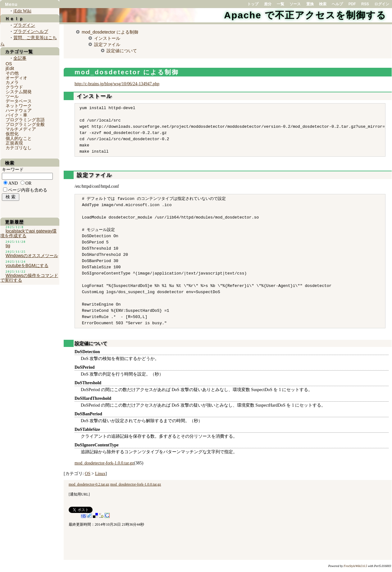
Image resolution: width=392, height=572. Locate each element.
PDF (352, 4)
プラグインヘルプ (31, 32)
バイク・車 (16, 115)
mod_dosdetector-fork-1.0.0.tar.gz (104, 463)
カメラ (12, 82)
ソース (295, 4)
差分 (268, 4)
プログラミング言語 (25, 120)
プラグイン (24, 25)
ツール (12, 96)
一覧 (280, 4)
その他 (12, 73)
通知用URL (79, 494)
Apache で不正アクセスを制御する (305, 15)
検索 (323, 4)
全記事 (20, 58)
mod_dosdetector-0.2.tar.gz (89, 484)
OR (28, 183)
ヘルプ (337, 4)
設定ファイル (107, 44)
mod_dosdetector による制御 (110, 32)
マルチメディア (21, 129)
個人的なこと (19, 138)
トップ (253, 4)
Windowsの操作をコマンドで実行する (29, 278)
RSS (365, 4)
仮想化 (12, 134)
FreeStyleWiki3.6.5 (355, 566)
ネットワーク (19, 106)
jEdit (10, 68)
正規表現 (14, 143)
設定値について (122, 51)
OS (88, 474)
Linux (100, 474)
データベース (19, 101)
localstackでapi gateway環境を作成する (28, 233)
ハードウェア (19, 110)
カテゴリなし (19, 148)
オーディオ (16, 78)
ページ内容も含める (28, 190)
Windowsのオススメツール (32, 256)
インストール (107, 38)
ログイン (382, 4)
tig (8, 246)
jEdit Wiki (22, 11)
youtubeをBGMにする (27, 265)
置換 (310, 4)
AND (13, 183)
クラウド (14, 87)
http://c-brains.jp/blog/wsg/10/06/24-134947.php (117, 84)
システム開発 (19, 92)
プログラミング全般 (25, 124)
